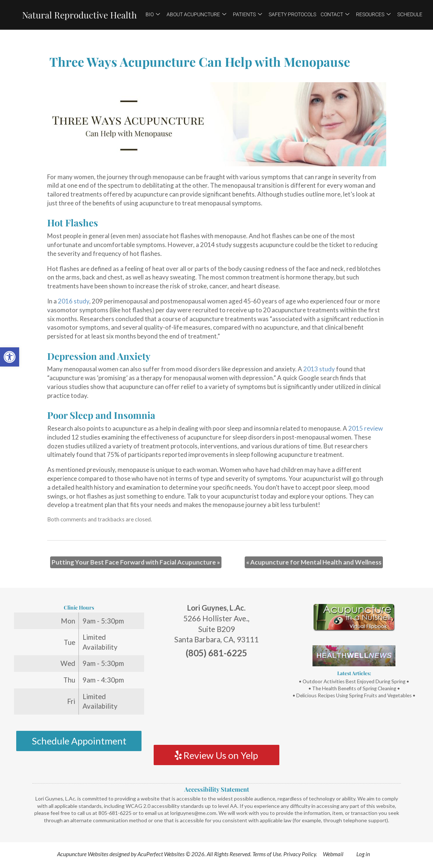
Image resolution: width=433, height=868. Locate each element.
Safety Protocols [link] (292, 14)
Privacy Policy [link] (300, 854)
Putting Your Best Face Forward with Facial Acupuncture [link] (136, 562)
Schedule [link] (410, 14)
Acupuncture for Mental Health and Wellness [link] (314, 562)
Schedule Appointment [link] (79, 741)
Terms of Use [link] (267, 854)
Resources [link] (373, 14)
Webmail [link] (333, 854)
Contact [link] (335, 14)
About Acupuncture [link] (196, 14)
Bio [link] (153, 14)
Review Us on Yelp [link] (216, 755)
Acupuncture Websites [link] (83, 854)
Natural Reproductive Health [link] (79, 15)
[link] (10, 357)
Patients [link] (247, 14)
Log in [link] (363, 854)
